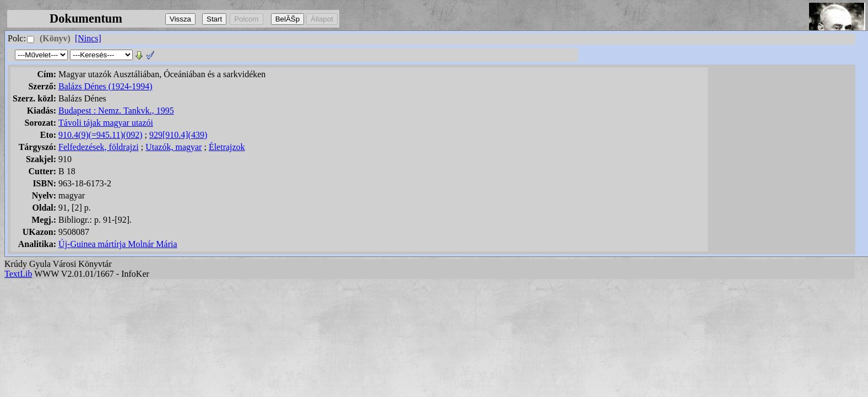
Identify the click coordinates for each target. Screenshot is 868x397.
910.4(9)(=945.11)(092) (100, 135)
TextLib (18, 274)
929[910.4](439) (178, 135)
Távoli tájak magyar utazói (106, 123)
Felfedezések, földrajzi (99, 147)
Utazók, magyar (173, 147)
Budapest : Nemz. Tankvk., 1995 (116, 111)
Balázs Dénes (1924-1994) (105, 86)
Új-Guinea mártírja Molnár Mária (118, 244)
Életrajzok (227, 147)
